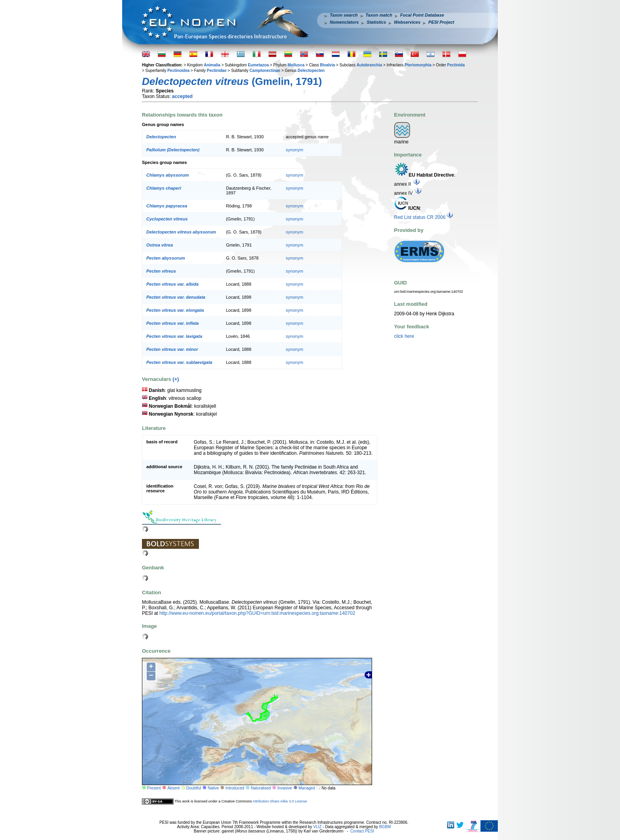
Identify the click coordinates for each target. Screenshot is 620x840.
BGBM (385, 827)
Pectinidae (217, 71)
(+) (176, 379)
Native (213, 788)
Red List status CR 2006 (424, 217)
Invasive (285, 788)
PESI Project (441, 22)
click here (404, 336)
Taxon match (379, 15)
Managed (307, 788)
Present (154, 788)
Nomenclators (344, 22)
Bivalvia (327, 65)
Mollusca (296, 65)
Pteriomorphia (418, 65)
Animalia (212, 65)
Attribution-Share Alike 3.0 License (280, 801)
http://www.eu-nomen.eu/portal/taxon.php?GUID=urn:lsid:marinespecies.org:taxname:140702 (257, 613)
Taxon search (344, 15)
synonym (295, 150)
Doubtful (194, 788)
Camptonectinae (265, 71)
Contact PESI (362, 831)
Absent (174, 788)
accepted (182, 96)
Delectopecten (311, 71)
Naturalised (261, 788)
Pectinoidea (178, 71)
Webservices (407, 22)
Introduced (235, 788)
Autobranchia (369, 65)
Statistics (376, 22)
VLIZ (317, 827)
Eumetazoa (258, 65)
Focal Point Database (422, 15)
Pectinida (456, 65)
